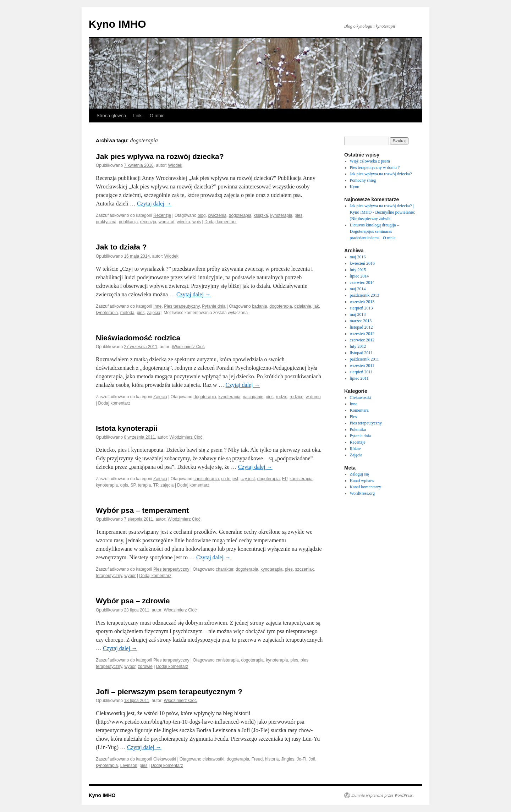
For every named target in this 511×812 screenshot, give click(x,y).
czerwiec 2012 (362, 340)
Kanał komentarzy (366, 487)
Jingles (288, 759)
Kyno (355, 187)
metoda (127, 313)
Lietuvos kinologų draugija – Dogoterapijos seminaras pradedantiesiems (375, 231)
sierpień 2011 (361, 372)
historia (272, 759)
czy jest (248, 479)
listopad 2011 (361, 353)
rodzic (282, 397)
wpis (197, 222)
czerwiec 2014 (362, 282)
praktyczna (106, 222)
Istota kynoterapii (127, 428)
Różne (355, 449)
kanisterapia (301, 479)
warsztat (167, 222)
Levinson (129, 766)
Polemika (358, 429)
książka (261, 215)
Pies (353, 417)
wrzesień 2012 (362, 334)
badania (260, 306)
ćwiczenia (217, 215)
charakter (224, 569)
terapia (145, 485)
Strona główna (111, 116)
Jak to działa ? (121, 247)
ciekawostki (213, 759)
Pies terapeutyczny (182, 306)
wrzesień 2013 (362, 302)
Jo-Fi (301, 759)
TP (156, 485)
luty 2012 (358, 346)
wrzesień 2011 (362, 366)
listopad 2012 (361, 327)
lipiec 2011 (359, 378)
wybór (130, 576)
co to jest (230, 479)
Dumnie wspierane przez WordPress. (383, 795)
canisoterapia (206, 479)
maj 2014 (358, 289)
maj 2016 (358, 257)
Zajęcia (160, 397)
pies (298, 215)
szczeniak (305, 569)
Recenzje (162, 215)
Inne (157, 306)
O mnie (157, 116)
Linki (138, 116)
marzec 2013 (361, 321)
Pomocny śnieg (363, 180)
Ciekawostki (165, 759)
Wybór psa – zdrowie (133, 601)
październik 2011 (365, 359)
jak (316, 306)
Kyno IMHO (117, 24)
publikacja (128, 222)
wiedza (183, 222)
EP (285, 479)
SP (133, 485)
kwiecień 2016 (362, 263)
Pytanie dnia (214, 306)
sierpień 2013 (361, 308)
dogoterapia (240, 215)
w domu (313, 397)
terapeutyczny (109, 576)
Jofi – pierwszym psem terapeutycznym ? (169, 692)
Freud (257, 759)
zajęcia (153, 313)
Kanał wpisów (362, 481)
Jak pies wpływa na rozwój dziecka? (160, 156)
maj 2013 (358, 314)
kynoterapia (281, 215)
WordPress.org (362, 493)
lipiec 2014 (359, 276)
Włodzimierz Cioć (188, 347)
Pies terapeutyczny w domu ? (375, 168)
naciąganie (253, 397)
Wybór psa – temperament (142, 510)
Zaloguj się (359, 474)
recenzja (148, 222)
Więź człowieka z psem (370, 161)
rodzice (296, 397)
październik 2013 (365, 295)
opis (124, 485)
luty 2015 (358, 270)
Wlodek (175, 165)
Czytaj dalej (154, 204)
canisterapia (227, 660)
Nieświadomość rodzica (138, 338)
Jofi (312, 759)
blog (202, 215)
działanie (303, 306)
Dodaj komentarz (221, 222)
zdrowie (145, 666)
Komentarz (359, 410)
